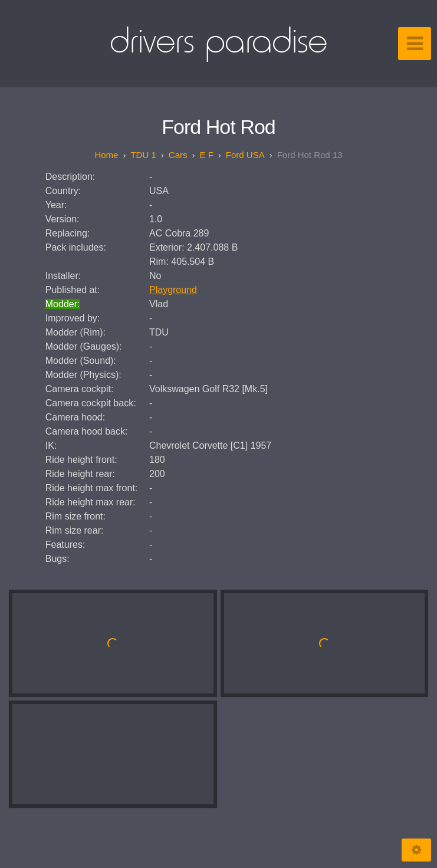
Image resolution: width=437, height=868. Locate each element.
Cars (178, 155)
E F (206, 155)
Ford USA (245, 155)
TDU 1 (143, 155)
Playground (173, 290)
